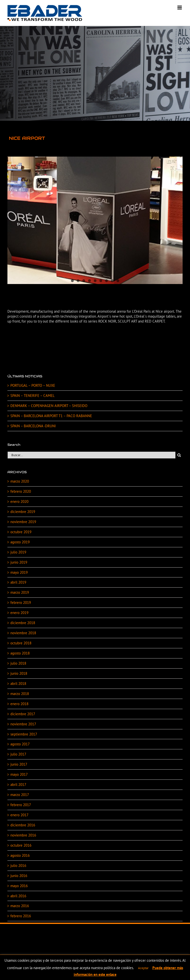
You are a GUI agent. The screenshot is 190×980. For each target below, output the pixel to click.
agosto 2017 (20, 744)
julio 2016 (18, 866)
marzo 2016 (20, 906)
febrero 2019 (21, 602)
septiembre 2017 (24, 734)
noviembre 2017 (23, 724)
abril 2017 (18, 785)
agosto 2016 (20, 855)
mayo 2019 (19, 572)
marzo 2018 (20, 694)
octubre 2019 (21, 532)
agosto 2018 (20, 653)
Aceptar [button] (143, 968)
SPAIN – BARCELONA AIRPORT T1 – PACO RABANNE (51, 416)
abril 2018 (18, 684)
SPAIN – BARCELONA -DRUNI (33, 426)
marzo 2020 (20, 481)
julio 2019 (18, 552)
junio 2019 (19, 562)
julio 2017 (18, 754)
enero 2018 (19, 704)
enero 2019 (19, 613)
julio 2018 (18, 663)
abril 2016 (18, 896)
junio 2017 (19, 764)
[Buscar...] (91, 455)
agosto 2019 (20, 542)
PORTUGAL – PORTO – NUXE (33, 385)
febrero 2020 (21, 491)
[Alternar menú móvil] (180, 8)
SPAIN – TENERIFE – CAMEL (33, 396)
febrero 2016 (21, 916)
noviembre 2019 (23, 522)
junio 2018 (19, 673)
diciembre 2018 (23, 623)
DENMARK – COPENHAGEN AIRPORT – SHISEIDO (49, 406)
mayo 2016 (19, 886)
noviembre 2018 (23, 633)
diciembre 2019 (23, 512)
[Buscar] (179, 455)
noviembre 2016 (23, 835)
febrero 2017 (21, 805)
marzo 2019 (20, 592)
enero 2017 (19, 815)
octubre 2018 (21, 643)
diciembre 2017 (23, 714)
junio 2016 (19, 876)
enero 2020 (19, 501)
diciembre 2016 (23, 825)
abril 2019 (18, 582)
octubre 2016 (21, 845)
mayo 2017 (19, 774)
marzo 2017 (20, 795)
